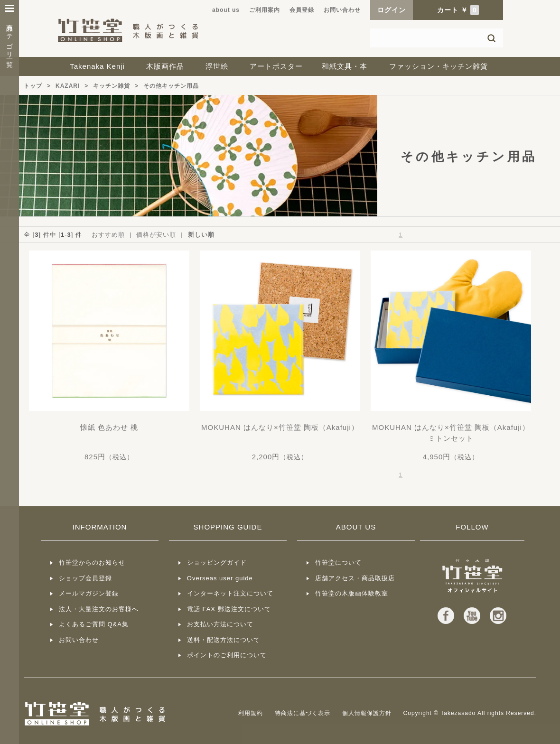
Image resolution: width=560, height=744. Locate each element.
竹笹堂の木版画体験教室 (352, 593)
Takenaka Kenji (97, 66)
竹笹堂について (338, 563)
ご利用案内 (265, 10)
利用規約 (251, 713)
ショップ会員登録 (85, 578)
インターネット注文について (230, 593)
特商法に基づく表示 (303, 713)
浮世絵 (217, 66)
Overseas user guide (220, 578)
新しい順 (201, 235)
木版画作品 (165, 66)
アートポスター (276, 66)
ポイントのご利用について (227, 655)
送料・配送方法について (224, 640)
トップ (33, 86)
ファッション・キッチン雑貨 (439, 66)
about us (226, 10)
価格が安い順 (156, 235)
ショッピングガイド (217, 563)
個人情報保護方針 (367, 713)
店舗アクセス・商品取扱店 (355, 578)
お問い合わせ (342, 10)
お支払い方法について (220, 624)
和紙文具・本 (345, 66)
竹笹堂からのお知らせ (92, 563)
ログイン (392, 10)
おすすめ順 (108, 235)
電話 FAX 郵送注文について (229, 609)
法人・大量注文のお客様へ (99, 609)
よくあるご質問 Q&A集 (94, 624)
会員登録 (302, 10)
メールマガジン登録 (89, 593)
